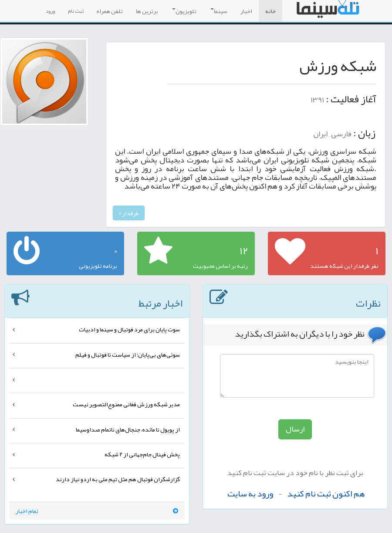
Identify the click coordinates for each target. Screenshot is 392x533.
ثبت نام (76, 11)
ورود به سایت (250, 493)
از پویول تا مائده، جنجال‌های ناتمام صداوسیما (128, 429)
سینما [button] (219, 11)
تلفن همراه (110, 11)
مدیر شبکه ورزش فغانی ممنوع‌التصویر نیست (126, 404)
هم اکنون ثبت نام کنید (326, 493)
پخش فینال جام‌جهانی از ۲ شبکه (142, 454)
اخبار (246, 11)
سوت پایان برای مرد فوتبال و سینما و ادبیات (129, 329)
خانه (270, 11)
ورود (50, 11)
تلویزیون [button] (184, 11)
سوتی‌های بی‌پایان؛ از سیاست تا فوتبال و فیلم (128, 354)
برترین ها (147, 11)
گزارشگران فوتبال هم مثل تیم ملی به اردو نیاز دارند (118, 479)
